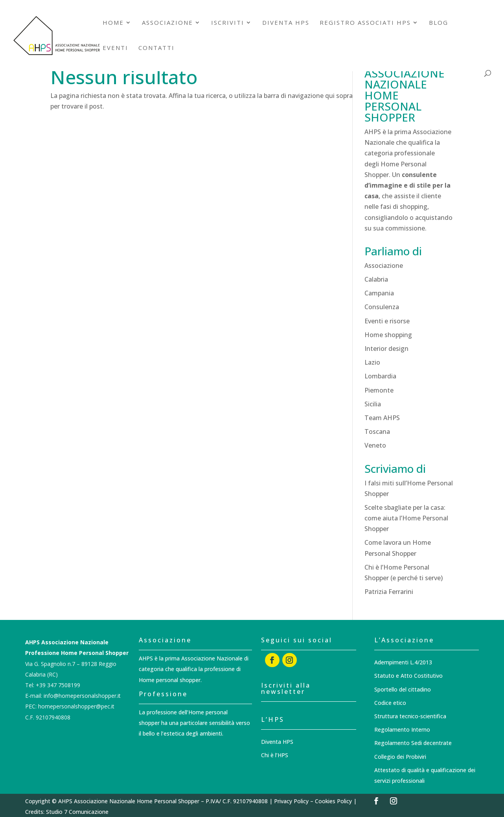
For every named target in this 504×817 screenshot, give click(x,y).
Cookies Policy (333, 801)
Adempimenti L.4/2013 (403, 662)
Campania (379, 293)
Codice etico (390, 703)
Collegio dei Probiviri (400, 757)
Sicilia (373, 404)
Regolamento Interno (402, 729)
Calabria (376, 279)
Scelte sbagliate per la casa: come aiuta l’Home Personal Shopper (406, 518)
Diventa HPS (286, 23)
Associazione (167, 23)
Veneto (375, 445)
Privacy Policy (291, 801)
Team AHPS (382, 418)
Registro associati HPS (365, 23)
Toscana (377, 432)
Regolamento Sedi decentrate (413, 743)
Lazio (372, 362)
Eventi (115, 48)
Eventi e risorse (387, 321)
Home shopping (388, 335)
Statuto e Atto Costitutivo (408, 676)
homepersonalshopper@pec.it (76, 706)
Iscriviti (228, 23)
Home (113, 23)
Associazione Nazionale (213, 658)
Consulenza (382, 307)
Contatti (156, 48)
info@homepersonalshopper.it (82, 696)
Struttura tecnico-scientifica (410, 716)
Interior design (386, 349)
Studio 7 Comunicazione (77, 812)
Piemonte (379, 390)
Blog (439, 23)
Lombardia (380, 376)
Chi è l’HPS (275, 755)
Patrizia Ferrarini (389, 592)
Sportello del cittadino (403, 689)
